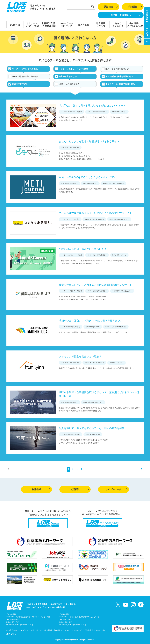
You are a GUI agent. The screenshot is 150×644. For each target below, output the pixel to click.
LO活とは (15, 25)
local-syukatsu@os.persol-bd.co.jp (21, 625)
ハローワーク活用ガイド (66, 25)
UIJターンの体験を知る (69, 84)
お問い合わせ (36, 630)
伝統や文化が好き (20, 84)
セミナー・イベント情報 (32, 25)
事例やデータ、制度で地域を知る (120, 84)
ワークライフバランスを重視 (25, 69)
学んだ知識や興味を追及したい (119, 76)
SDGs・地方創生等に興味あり (25, 76)
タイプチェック (117, 489)
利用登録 (135, 7)
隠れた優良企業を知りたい (117, 69)
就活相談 (111, 7)
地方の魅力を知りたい (68, 76)
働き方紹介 (84, 25)
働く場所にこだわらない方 (135, 25)
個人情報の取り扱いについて (57, 630)
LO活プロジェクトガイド (18, 630)
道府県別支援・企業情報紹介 (49, 25)
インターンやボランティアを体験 (73, 69)
